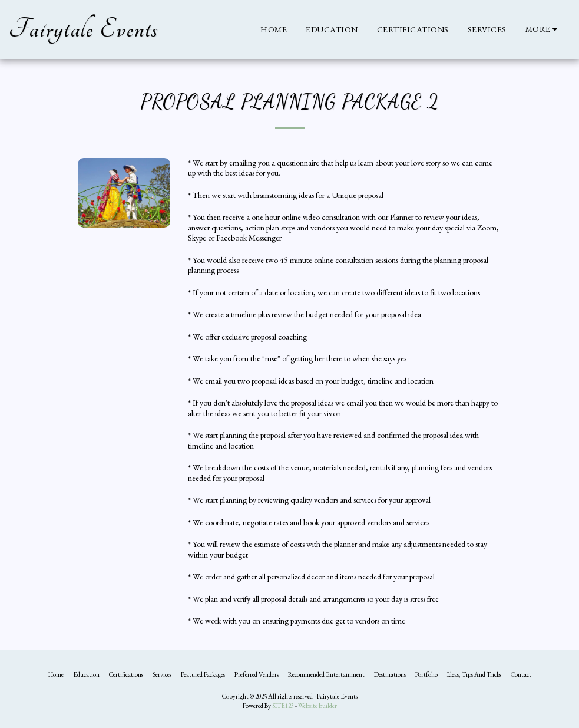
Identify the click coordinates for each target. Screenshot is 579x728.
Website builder (317, 706)
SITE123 (283, 706)
